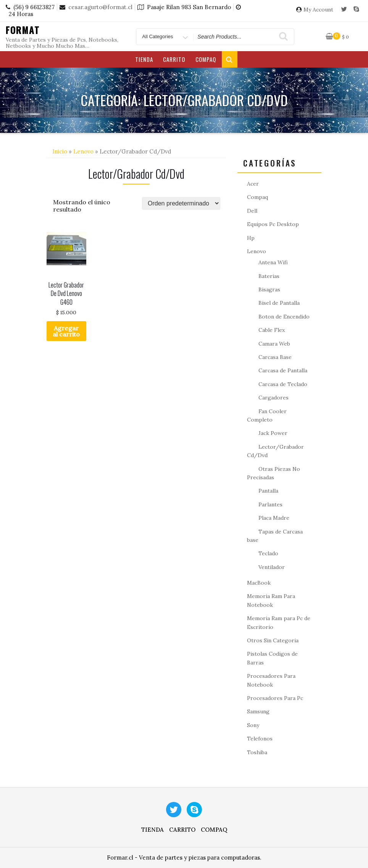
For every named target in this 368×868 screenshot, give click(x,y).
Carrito (174, 59)
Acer (253, 184)
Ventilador (272, 567)
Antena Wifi (273, 262)
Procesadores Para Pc (275, 698)
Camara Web (274, 344)
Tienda (144, 59)
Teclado (268, 553)
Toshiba (257, 752)
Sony (253, 725)
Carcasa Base (275, 357)
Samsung (258, 711)
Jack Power (273, 433)
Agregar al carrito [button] (66, 331)
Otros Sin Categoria (273, 640)
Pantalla (268, 491)
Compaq (206, 59)
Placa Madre (274, 518)
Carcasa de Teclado (283, 384)
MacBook (259, 583)
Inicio (60, 151)
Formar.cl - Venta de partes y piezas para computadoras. (184, 857)
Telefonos (260, 739)
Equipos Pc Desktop (273, 224)
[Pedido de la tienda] (181, 203)
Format (23, 30)
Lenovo (83, 151)
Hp (251, 238)
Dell (252, 211)
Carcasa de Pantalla (283, 370)
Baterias (269, 276)
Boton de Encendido (284, 317)
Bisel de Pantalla (279, 303)
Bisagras (269, 289)
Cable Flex (272, 330)
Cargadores (274, 398)
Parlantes (270, 504)
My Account (318, 10)
